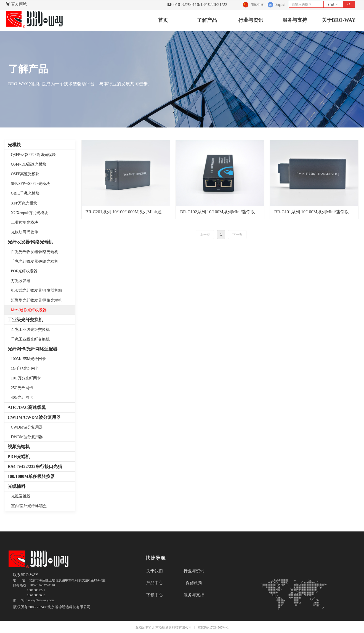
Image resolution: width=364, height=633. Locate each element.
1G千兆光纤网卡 (25, 369)
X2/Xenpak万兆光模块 (30, 213)
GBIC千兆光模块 (25, 193)
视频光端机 (19, 447)
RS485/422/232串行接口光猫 (35, 466)
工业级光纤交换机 (25, 320)
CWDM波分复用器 (27, 427)
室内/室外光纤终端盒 (29, 506)
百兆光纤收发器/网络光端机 (35, 252)
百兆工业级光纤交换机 (30, 330)
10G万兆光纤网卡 (26, 378)
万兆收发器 (21, 281)
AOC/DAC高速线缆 (27, 407)
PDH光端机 (19, 457)
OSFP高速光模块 (25, 174)
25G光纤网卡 (22, 388)
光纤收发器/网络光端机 (30, 242)
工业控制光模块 (25, 223)
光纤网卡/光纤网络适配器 (33, 349)
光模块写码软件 (25, 232)
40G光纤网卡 (22, 397)
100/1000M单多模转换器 (31, 476)
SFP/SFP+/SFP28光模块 (31, 184)
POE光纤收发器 (24, 271)
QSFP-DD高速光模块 (29, 164)
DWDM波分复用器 (27, 437)
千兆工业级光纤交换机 (30, 339)
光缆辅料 (17, 486)
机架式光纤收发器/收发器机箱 (37, 290)
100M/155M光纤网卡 (29, 359)
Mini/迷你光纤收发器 (29, 310)
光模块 (14, 145)
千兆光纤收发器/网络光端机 (35, 261)
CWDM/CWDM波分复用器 (34, 417)
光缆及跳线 (21, 496)
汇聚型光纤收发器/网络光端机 (37, 300)
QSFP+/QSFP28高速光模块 (34, 155)
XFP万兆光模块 (24, 203)
